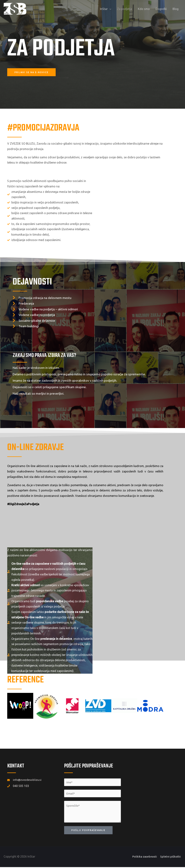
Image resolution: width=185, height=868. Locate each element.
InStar (104, 9)
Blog (176, 9)
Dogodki (161, 9)
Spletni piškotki (172, 858)
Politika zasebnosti (146, 858)
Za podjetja (125, 9)
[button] (11, 706)
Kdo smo (144, 9)
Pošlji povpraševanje (89, 831)
